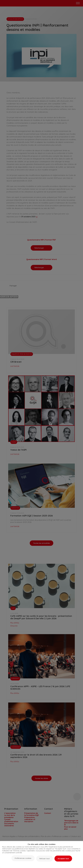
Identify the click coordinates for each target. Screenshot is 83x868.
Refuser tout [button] (45, 859)
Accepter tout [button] (63, 859)
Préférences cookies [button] (23, 858)
